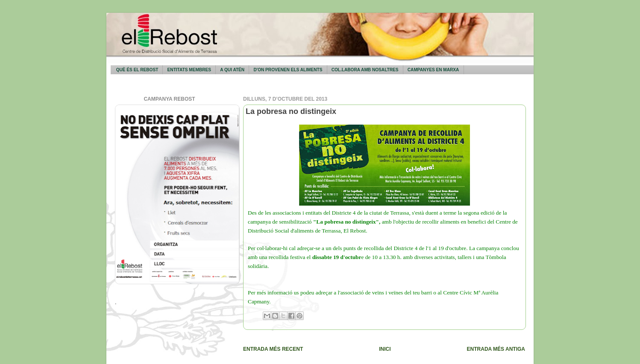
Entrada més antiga (496, 349)
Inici (385, 349)
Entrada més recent (273, 349)
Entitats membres (189, 70)
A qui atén (232, 70)
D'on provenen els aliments (288, 70)
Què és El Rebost (137, 70)
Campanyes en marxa (433, 70)
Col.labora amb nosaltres (365, 70)
